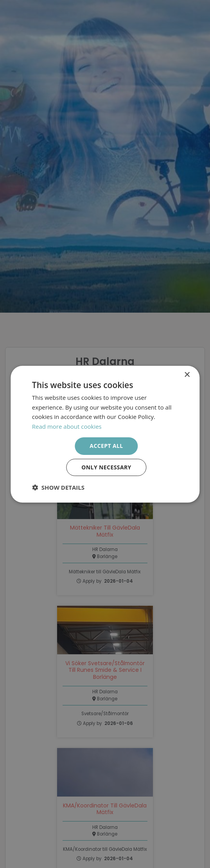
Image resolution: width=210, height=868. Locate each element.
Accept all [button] (106, 446)
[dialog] (105, 434)
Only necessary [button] (106, 467)
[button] (58, 487)
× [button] (187, 375)
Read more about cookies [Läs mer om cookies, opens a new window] (67, 426)
